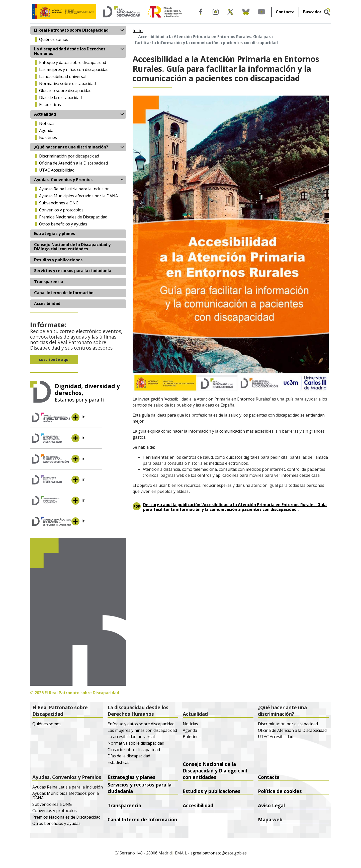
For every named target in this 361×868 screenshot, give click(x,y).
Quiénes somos (54, 39)
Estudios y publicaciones (58, 260)
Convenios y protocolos (61, 210)
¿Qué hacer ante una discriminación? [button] (71, 147)
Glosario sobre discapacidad (65, 91)
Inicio (138, 31)
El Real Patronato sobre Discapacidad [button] (71, 30)
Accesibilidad (47, 303)
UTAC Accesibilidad (57, 170)
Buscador (312, 12)
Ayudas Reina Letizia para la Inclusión (74, 189)
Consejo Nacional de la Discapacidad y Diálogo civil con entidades (72, 247)
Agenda (46, 130)
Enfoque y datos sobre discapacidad (73, 62)
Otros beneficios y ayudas (63, 224)
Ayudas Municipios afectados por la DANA (78, 196)
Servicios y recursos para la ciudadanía (73, 271)
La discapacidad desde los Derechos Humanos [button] (70, 51)
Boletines (48, 137)
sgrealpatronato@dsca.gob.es (219, 853)
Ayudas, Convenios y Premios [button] (63, 180)
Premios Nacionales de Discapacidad (73, 217)
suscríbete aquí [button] (54, 359)
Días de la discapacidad (60, 98)
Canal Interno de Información (64, 293)
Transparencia (49, 282)
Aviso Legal (271, 805)
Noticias (47, 123)
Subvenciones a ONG (59, 203)
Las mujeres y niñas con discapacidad (74, 69)
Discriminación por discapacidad (69, 156)
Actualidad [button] (45, 114)
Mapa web (270, 819)
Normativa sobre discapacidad (67, 84)
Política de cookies (280, 791)
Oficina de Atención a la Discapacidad (73, 163)
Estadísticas (50, 105)
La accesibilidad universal (63, 76)
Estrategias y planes (55, 233)
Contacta (285, 12)
